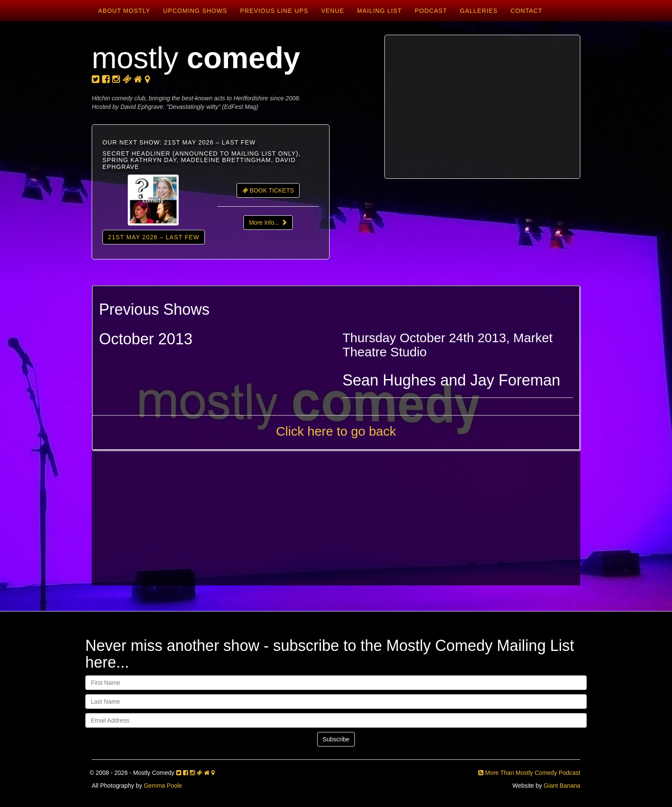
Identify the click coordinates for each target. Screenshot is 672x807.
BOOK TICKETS (268, 190)
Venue (333, 11)
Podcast (431, 11)
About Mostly (124, 11)
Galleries (479, 11)
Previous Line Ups (274, 11)
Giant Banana (562, 786)
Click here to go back (336, 431)
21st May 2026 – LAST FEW (154, 237)
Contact (526, 11)
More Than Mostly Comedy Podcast (529, 773)
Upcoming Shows (195, 11)
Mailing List (379, 11)
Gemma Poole (163, 786)
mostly (196, 58)
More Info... (268, 223)
